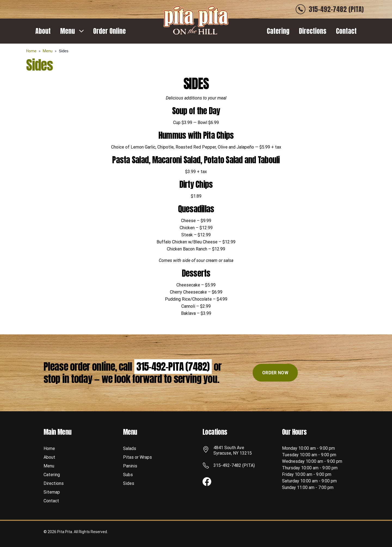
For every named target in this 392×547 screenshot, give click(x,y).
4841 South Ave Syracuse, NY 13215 (233, 450)
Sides (129, 483)
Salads (130, 448)
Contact (346, 31)
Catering (278, 31)
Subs (128, 475)
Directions (313, 31)
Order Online (109, 31)
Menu (68, 31)
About (43, 31)
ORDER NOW (275, 373)
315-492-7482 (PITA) (234, 465)
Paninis (130, 466)
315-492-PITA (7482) (173, 367)
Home (31, 51)
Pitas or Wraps (137, 457)
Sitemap (52, 492)
